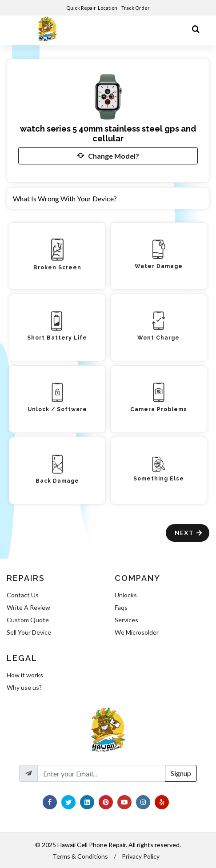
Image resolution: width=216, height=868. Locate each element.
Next (189, 533)
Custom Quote (28, 620)
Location (108, 8)
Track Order (136, 8)
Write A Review (28, 607)
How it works (25, 675)
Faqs (121, 607)
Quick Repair (81, 8)
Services (126, 620)
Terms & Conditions (80, 856)
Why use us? (24, 687)
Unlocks (126, 595)
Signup (181, 773)
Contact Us (23, 595)
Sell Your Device (29, 632)
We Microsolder (137, 632)
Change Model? (108, 156)
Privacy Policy (141, 856)
